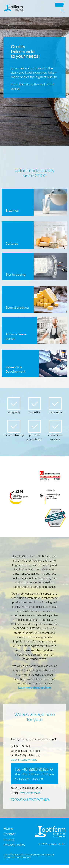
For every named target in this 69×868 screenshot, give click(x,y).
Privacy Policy (14, 845)
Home (8, 829)
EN (63, 4)
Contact (10, 834)
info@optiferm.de (30, 793)
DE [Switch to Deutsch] (58, 4)
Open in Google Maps (24, 759)
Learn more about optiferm (34, 687)
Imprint (9, 840)
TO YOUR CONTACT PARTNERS (30, 799)
